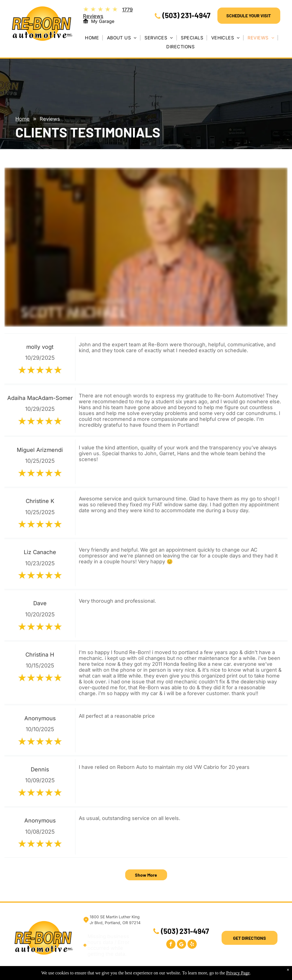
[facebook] (171, 945)
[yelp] (192, 945)
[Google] (181, 945)
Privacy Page (238, 973)
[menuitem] (94, 38)
